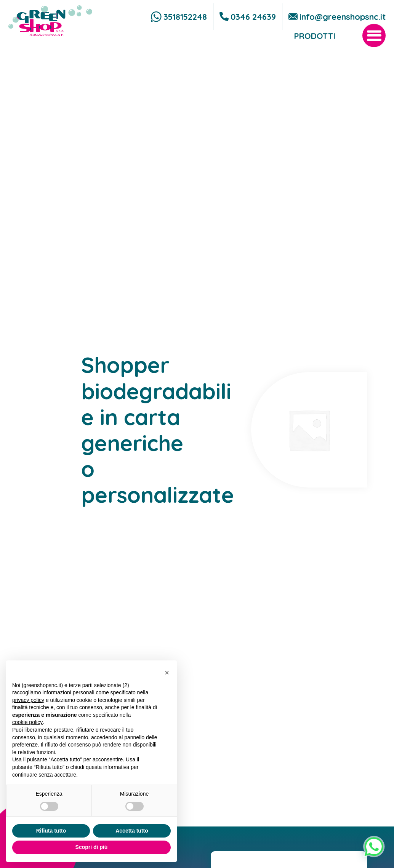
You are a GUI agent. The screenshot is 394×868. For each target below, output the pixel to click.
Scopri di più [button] (92, 847)
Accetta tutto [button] (132, 831)
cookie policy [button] (27, 722)
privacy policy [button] (28, 700)
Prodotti (315, 53)
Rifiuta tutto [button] (51, 831)
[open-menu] (374, 53)
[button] (167, 673)
